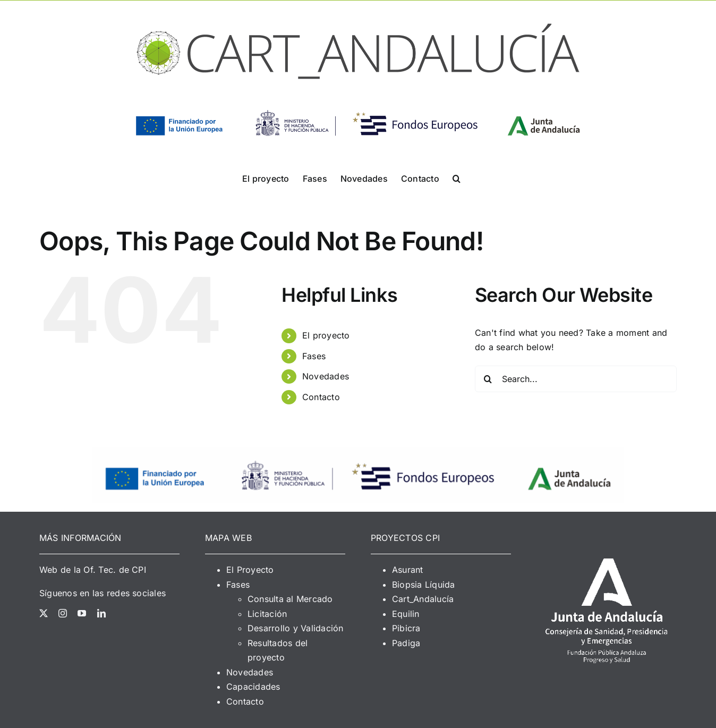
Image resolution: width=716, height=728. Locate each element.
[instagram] (63, 613)
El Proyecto (250, 570)
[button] (457, 177)
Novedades (326, 376)
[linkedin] (101, 613)
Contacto (321, 397)
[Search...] (576, 379)
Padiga (406, 643)
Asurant (408, 570)
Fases (314, 356)
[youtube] (82, 613)
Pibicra (406, 628)
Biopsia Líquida (424, 585)
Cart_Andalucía (423, 599)
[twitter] (44, 613)
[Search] (488, 379)
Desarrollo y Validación (296, 628)
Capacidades (253, 687)
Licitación (267, 614)
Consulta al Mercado (290, 599)
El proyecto (326, 335)
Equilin (406, 614)
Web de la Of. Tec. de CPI (93, 570)
